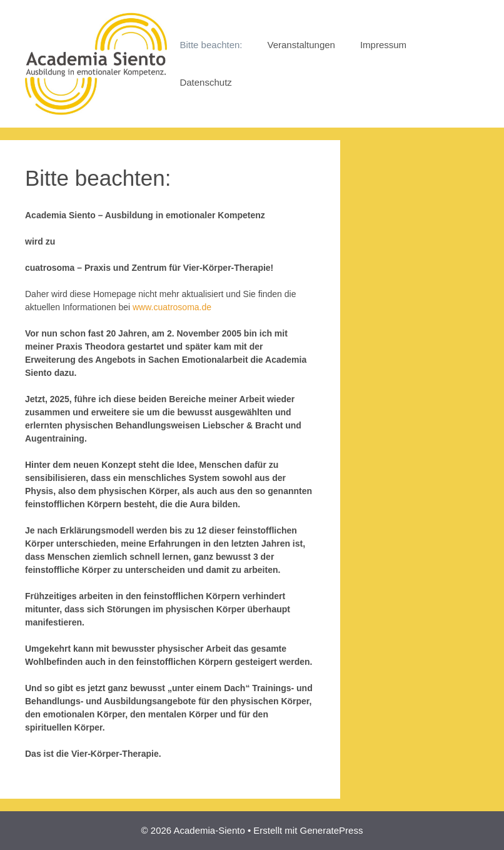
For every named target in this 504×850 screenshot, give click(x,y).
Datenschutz (205, 82)
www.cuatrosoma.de (172, 307)
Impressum (383, 45)
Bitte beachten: (211, 45)
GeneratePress (332, 830)
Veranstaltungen (301, 45)
